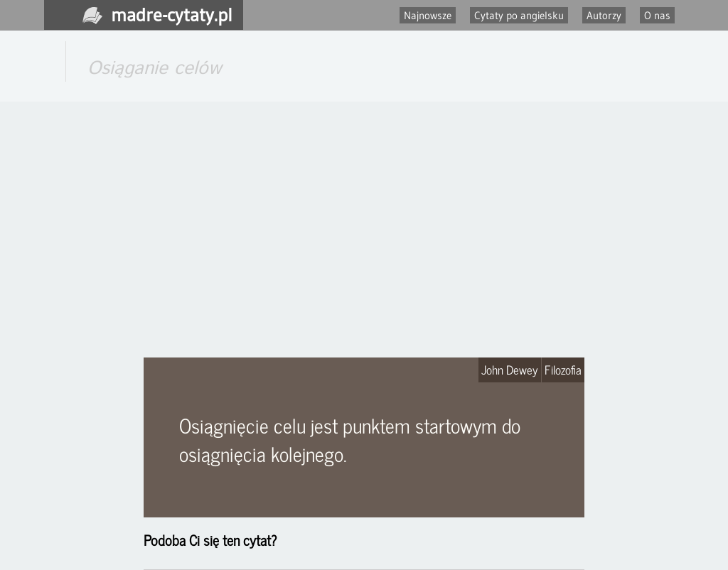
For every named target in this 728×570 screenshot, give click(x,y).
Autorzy (604, 15)
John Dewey (510, 370)
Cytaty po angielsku (519, 15)
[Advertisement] (364, 230)
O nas (657, 15)
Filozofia (563, 370)
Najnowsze (428, 15)
